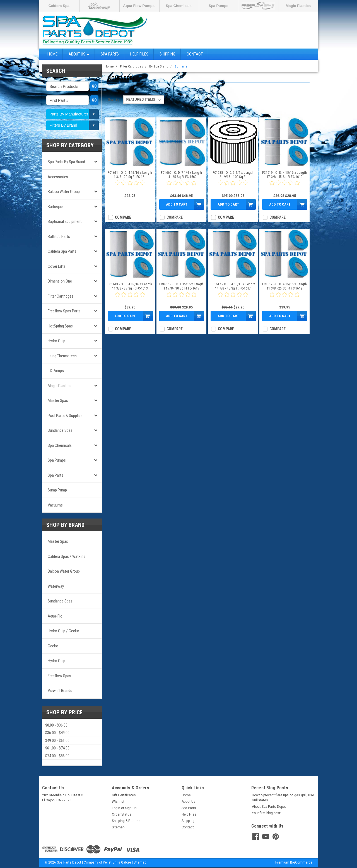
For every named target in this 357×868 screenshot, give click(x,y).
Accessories (58, 177)
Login (116, 808)
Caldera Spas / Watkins (67, 556)
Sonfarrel (181, 67)
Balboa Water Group (64, 192)
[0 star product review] (130, 186)
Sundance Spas (60, 430)
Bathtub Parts (59, 237)
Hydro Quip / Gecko (63, 631)
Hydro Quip (56, 341)
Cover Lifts (57, 266)
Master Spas (58, 401)
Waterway (56, 586)
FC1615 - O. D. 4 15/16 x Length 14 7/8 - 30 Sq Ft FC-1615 (182, 286)
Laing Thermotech (62, 356)
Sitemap (118, 827)
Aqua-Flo (55, 616)
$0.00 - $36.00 (56, 725)
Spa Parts (110, 54)
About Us (79, 54)
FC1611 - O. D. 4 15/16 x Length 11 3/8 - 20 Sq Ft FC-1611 (130, 175)
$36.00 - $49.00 (57, 733)
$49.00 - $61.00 (57, 741)
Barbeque (55, 207)
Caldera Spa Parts (62, 251)
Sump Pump (57, 490)
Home (52, 54)
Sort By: (114, 99)
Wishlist (118, 802)
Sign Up (131, 808)
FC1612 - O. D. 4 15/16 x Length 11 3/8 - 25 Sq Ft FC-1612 (284, 286)
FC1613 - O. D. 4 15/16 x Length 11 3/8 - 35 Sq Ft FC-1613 (130, 286)
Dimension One (60, 281)
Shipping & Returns (126, 821)
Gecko (53, 646)
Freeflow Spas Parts (64, 311)
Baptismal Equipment (65, 221)
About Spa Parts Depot (269, 807)
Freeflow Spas (59, 676)
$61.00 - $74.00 (57, 748)
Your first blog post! (266, 813)
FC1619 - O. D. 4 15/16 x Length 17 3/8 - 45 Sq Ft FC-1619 (284, 175)
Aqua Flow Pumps (139, 6)
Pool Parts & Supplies (65, 416)
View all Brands (60, 691)
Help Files (139, 54)
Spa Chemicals (179, 6)
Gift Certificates (124, 795)
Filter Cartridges (61, 296)
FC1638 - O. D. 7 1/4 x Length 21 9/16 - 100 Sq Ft (233, 175)
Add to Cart (177, 204)
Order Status (122, 814)
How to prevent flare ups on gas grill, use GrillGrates (283, 798)
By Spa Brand (159, 67)
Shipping (167, 54)
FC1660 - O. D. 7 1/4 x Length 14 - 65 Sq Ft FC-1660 (181, 175)
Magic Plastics (298, 6)
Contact (195, 54)
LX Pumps (56, 371)
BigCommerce (301, 862)
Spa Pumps (219, 6)
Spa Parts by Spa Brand (66, 162)
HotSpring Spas (60, 326)
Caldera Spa (59, 6)
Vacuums (55, 505)
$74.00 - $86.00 (57, 756)
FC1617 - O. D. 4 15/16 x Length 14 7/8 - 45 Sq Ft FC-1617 (233, 286)
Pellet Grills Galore (117, 862)
